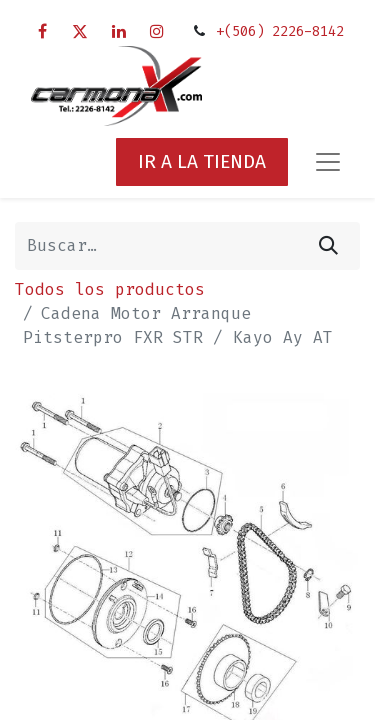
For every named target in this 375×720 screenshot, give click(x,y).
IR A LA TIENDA (202, 161)
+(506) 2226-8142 (280, 31)
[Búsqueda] (328, 246)
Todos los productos (110, 289)
